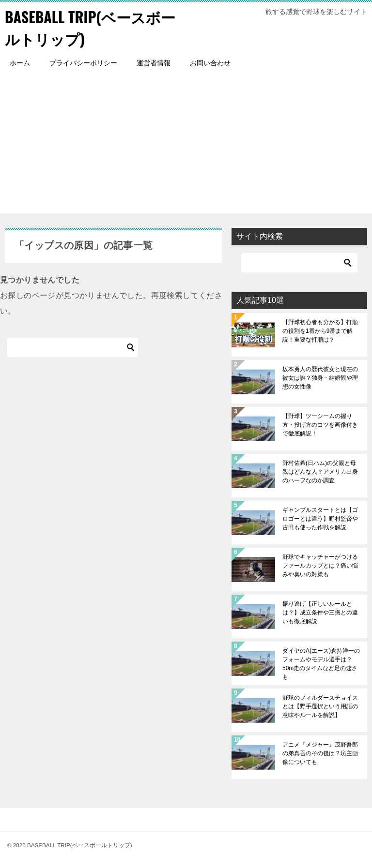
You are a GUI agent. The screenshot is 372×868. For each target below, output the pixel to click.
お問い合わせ (210, 63)
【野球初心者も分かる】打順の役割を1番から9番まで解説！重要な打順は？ (320, 331)
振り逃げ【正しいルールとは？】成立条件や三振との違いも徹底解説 (320, 613)
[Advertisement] (186, 146)
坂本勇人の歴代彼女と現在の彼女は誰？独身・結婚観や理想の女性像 (320, 378)
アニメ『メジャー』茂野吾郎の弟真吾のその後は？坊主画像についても (320, 753)
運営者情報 (154, 63)
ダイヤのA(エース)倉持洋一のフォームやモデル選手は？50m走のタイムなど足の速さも (321, 664)
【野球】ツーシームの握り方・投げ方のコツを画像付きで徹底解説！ (320, 425)
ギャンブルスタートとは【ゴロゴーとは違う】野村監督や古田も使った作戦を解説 (320, 519)
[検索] (73, 347)
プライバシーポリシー (83, 63)
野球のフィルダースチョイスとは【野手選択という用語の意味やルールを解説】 (320, 706)
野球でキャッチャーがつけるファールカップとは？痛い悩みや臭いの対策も (320, 566)
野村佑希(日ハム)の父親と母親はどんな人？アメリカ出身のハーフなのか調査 (320, 472)
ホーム (20, 63)
